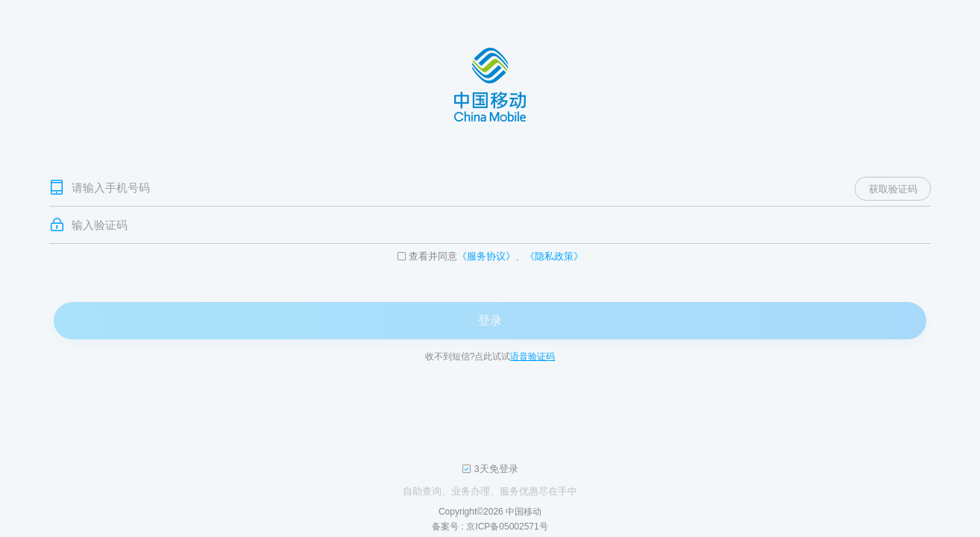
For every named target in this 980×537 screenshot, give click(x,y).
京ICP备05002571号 (507, 527)
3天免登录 (496, 469)
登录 (490, 320)
